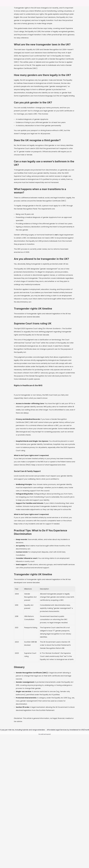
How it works (42, 845)
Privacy (57, 841)
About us (41, 838)
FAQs (40, 841)
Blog (39, 848)
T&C (56, 838)
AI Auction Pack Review (62, 848)
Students (58, 852)
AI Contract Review (61, 845)
